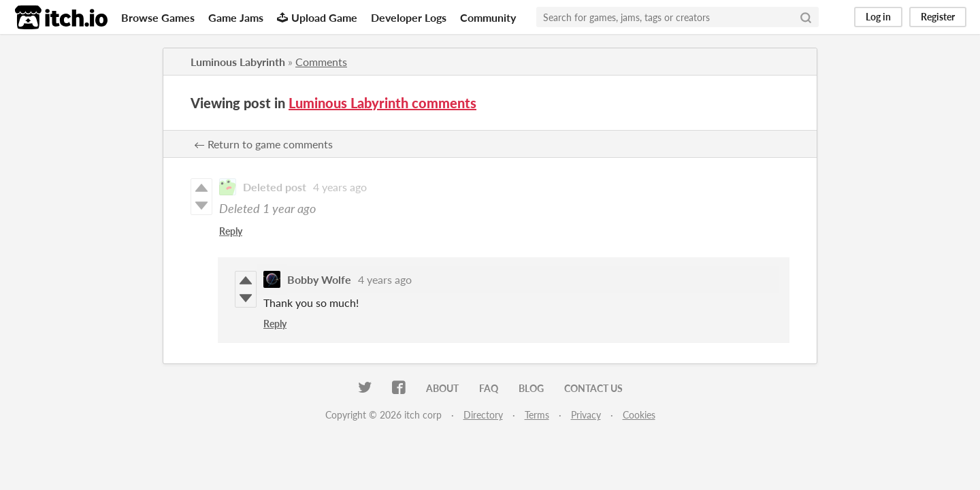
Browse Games (158, 17)
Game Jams (236, 17)
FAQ (489, 388)
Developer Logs (409, 17)
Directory (483, 415)
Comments (321, 62)
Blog (531, 388)
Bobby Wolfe (319, 279)
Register (938, 17)
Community (488, 17)
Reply (231, 231)
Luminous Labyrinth (238, 62)
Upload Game (317, 17)
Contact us (593, 388)
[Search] (806, 17)
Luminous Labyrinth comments (382, 103)
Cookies (639, 415)
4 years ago (340, 187)
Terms (537, 415)
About (442, 388)
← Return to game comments (263, 144)
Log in (878, 17)
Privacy (586, 415)
